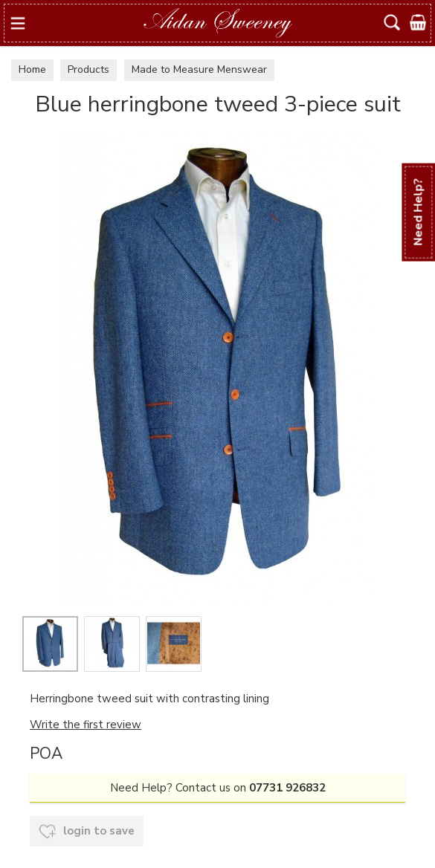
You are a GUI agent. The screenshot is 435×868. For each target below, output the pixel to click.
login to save (87, 832)
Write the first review (86, 725)
